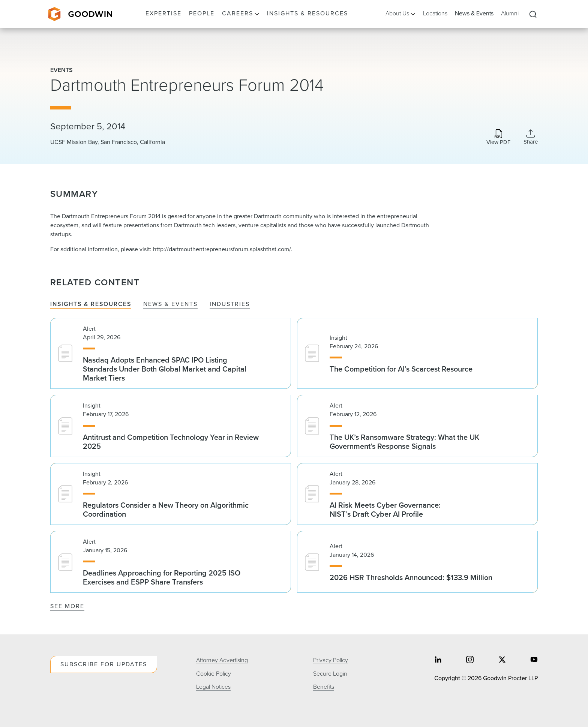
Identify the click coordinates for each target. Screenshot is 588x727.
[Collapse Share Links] (531, 137)
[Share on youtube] (534, 660)
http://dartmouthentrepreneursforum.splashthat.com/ (222, 249)
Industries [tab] (230, 304)
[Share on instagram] (470, 660)
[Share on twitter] (502, 660)
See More (67, 606)
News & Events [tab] (170, 304)
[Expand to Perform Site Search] (533, 14)
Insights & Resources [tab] (91, 304)
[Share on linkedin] (438, 660)
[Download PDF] (498, 138)
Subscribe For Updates (104, 664)
